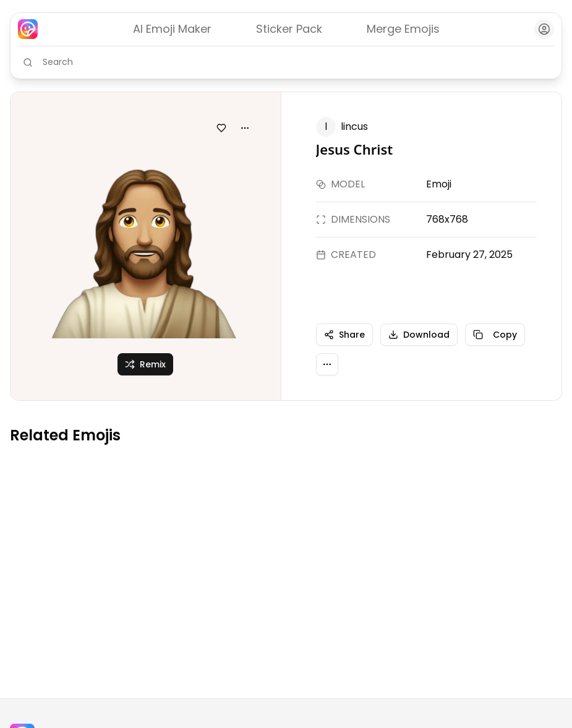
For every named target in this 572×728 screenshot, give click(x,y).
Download (419, 335)
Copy (495, 335)
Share (344, 335)
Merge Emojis (403, 29)
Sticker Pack (289, 29)
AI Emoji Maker (172, 29)
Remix (145, 364)
